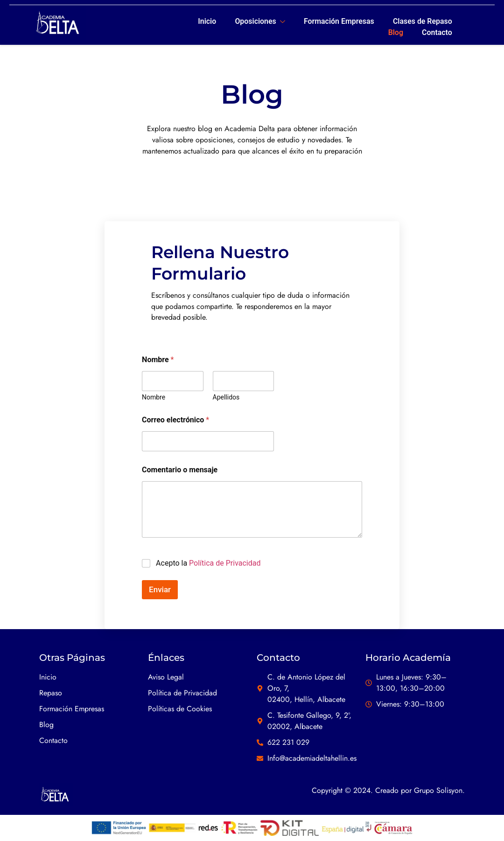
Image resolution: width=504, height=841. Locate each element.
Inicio (206, 21)
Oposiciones (259, 21)
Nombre (154, 398)
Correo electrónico (175, 421)
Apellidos (226, 398)
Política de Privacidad (225, 564)
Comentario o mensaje (180, 471)
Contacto (437, 32)
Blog (395, 32)
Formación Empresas (338, 21)
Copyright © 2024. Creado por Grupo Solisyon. (388, 791)
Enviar (160, 590)
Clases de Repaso (422, 21)
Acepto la (208, 564)
